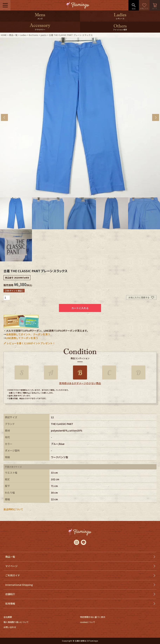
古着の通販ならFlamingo (87, 641)
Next (156, 117)
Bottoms (34, 35)
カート (155, 5)
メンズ (40, 18)
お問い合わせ (10, 627)
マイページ (11, 566)
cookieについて (88, 622)
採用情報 (10, 604)
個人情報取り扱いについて (16, 622)
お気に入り (144, 5)
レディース (120, 18)
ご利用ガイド (13, 575)
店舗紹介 (10, 594)
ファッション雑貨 (120, 30)
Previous (4, 117)
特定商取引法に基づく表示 (93, 617)
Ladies (23, 35)
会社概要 (8, 617)
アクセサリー (40, 30)
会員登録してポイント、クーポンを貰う (28, 334)
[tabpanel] (80, 117)
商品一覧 (13, 35)
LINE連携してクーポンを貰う (22, 338)
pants (44, 35)
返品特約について (13, 509)
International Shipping (19, 585)
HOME (4, 35)
